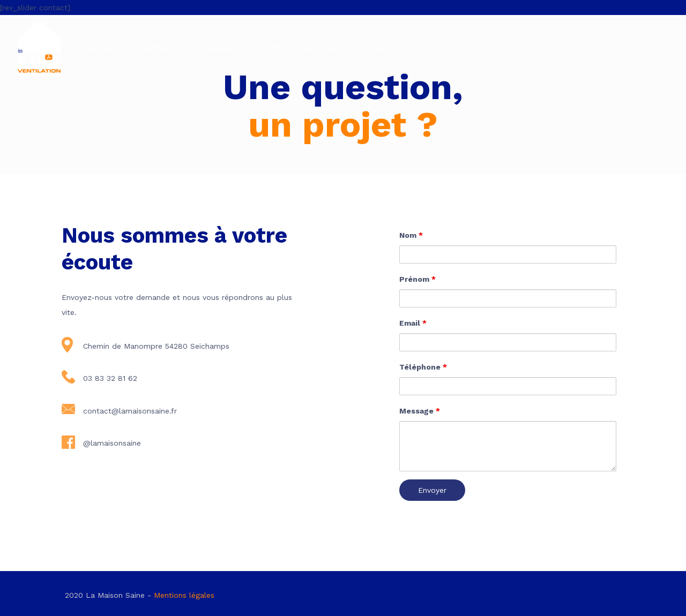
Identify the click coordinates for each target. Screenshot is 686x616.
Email (413, 323)
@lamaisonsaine (112, 443)
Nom (411, 235)
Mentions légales (184, 595)
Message (420, 411)
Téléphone (423, 367)
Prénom (417, 279)
